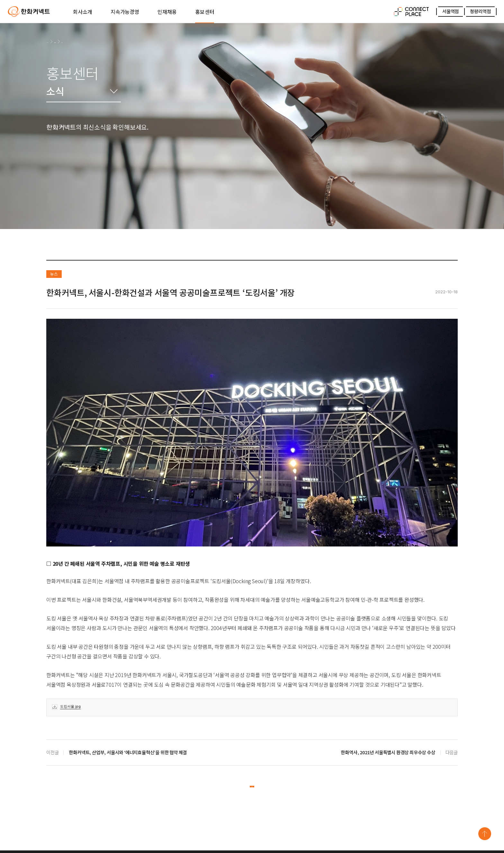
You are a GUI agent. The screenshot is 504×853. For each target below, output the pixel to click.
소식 (85, 41)
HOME (52, 41)
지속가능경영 (125, 12)
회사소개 (82, 12)
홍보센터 (205, 12)
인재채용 (167, 12)
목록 (252, 789)
